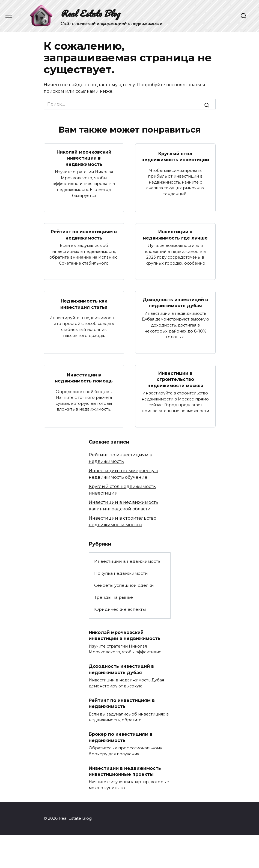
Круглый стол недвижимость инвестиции (175, 156)
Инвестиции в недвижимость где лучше (175, 235)
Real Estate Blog (90, 13)
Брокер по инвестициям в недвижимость (121, 737)
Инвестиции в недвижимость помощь (84, 378)
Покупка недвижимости (121, 573)
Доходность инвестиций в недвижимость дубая (175, 302)
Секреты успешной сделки (124, 585)
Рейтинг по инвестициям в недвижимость (84, 235)
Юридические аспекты (120, 609)
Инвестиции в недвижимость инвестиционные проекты (125, 771)
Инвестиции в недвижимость (127, 561)
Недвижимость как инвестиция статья (84, 304)
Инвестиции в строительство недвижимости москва (175, 379)
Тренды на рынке (114, 597)
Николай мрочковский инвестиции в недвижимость (84, 158)
